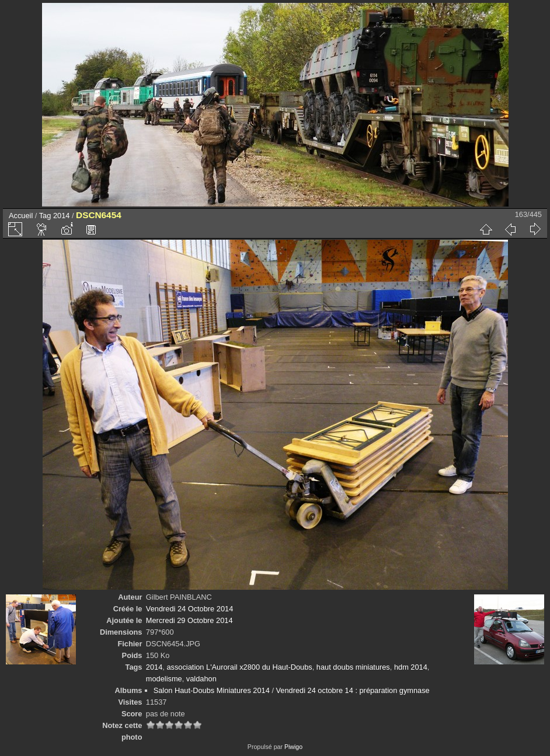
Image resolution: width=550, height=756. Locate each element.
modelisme (164, 679)
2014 (61, 216)
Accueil (21, 216)
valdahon (201, 679)
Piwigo (293, 747)
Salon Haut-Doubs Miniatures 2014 (212, 690)
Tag (45, 216)
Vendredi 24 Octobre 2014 (189, 609)
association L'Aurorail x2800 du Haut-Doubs (239, 667)
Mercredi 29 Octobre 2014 (189, 620)
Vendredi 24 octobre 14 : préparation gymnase (353, 690)
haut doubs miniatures (353, 667)
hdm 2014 (411, 667)
